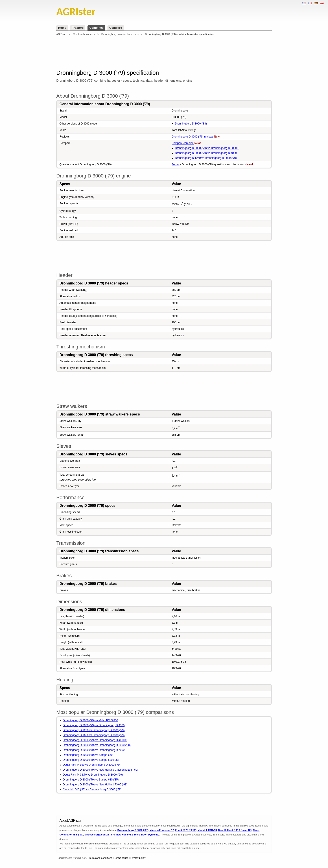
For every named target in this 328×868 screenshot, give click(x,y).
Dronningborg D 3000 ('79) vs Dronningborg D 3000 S (207, 148)
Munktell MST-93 (207, 830)
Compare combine (183, 143)
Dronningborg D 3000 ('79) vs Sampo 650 (88, 755)
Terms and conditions (101, 858)
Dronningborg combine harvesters (120, 34)
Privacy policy (138, 858)
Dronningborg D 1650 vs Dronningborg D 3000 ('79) (94, 735)
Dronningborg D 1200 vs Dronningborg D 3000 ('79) (94, 730)
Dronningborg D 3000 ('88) (191, 124)
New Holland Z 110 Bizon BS (235, 830)
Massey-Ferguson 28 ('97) (100, 835)
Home (62, 28)
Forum (176, 164)
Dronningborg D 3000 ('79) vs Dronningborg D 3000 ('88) (97, 745)
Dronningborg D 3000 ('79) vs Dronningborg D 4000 (206, 153)
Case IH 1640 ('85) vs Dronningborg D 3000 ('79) (92, 789)
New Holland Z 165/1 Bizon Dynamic (137, 835)
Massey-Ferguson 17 (162, 830)
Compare (116, 28)
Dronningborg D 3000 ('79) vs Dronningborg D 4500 (94, 725)
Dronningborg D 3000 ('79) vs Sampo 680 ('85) (91, 780)
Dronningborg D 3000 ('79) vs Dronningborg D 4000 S (95, 740)
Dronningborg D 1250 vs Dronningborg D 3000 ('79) (206, 158)
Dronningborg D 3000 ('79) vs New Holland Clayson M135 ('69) (100, 770)
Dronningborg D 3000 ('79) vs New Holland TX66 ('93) (95, 785)
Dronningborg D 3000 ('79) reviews (192, 137)
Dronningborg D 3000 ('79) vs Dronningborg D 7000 (94, 750)
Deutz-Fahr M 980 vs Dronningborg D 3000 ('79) (92, 765)
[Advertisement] (164, 52)
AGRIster (61, 34)
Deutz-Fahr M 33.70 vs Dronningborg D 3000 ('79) (93, 775)
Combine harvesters (84, 34)
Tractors (78, 28)
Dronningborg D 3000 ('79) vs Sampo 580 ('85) (91, 760)
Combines (96, 28)
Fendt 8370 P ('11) (186, 830)
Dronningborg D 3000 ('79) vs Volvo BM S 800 (90, 720)
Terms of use (121, 858)
